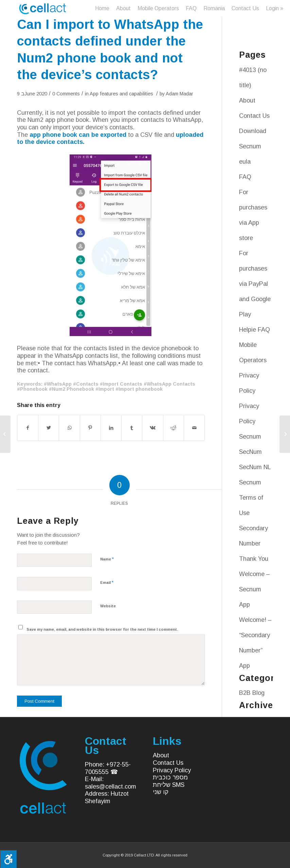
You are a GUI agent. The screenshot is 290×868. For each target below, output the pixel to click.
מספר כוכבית (170, 777)
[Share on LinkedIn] (111, 428)
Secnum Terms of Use (251, 498)
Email (107, 582)
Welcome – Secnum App (255, 589)
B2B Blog (252, 693)
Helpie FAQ (255, 330)
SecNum (250, 452)
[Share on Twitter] (49, 428)
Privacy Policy (172, 770)
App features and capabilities (121, 94)
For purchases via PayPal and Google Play (255, 284)
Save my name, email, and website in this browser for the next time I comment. (102, 629)
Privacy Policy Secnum (250, 421)
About (247, 100)
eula (245, 162)
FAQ (245, 177)
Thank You (254, 559)
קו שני (161, 792)
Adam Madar (179, 94)
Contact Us (254, 116)
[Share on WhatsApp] (69, 428)
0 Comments (66, 94)
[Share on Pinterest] (90, 428)
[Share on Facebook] (28, 428)
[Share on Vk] (152, 428)
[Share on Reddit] (174, 428)
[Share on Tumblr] (132, 428)
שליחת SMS (169, 785)
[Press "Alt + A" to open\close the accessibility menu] (8, 859)
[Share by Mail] (194, 428)
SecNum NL (255, 467)
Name (107, 559)
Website (108, 606)
